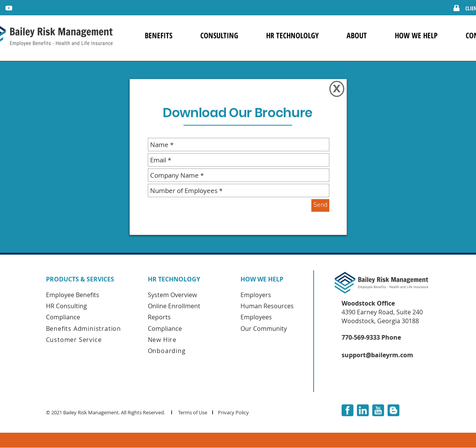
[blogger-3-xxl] (393, 410)
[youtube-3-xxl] (378, 410)
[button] (159, 36)
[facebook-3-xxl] (348, 410)
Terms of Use (193, 412)
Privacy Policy (234, 412)
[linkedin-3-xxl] (363, 410)
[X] (337, 89)
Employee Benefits (73, 295)
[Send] (320, 205)
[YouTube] (9, 8)
